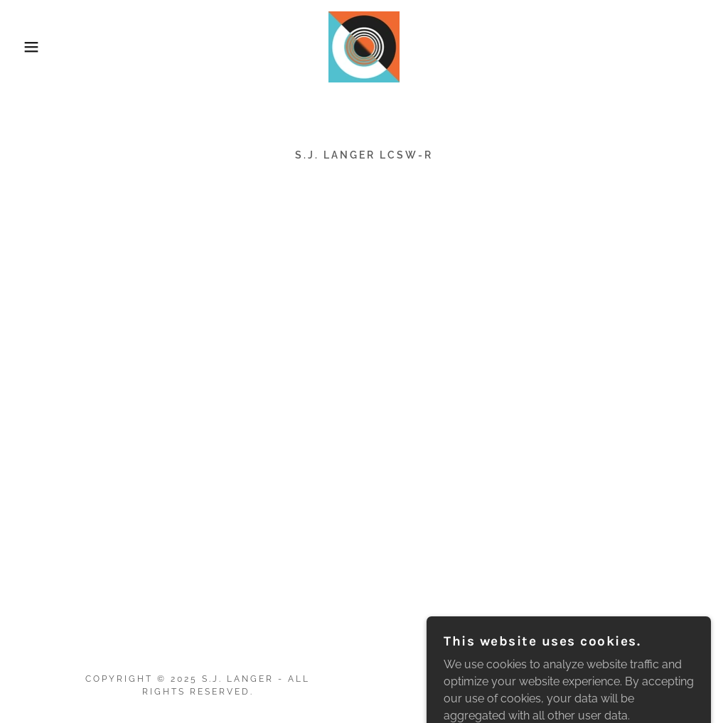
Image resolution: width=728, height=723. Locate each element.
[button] (36, 47)
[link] (364, 46)
